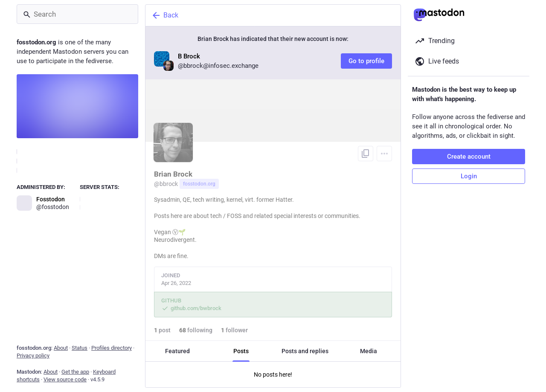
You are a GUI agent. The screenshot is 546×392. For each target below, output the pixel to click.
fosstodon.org (199, 184)
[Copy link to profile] (366, 154)
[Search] (77, 14)
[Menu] (384, 154)
